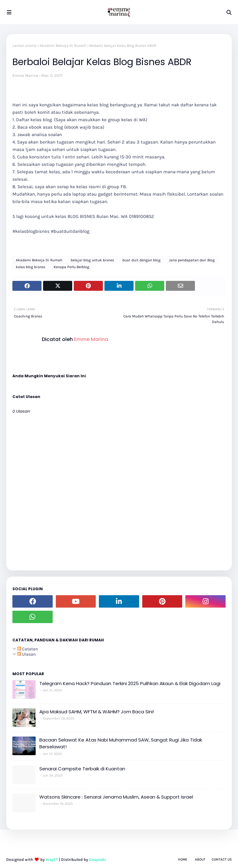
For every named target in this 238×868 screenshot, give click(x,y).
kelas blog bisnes (31, 267)
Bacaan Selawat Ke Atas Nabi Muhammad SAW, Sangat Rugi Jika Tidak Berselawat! (121, 743)
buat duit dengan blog (141, 260)
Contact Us (222, 859)
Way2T (52, 859)
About (200, 859)
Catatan (28, 649)
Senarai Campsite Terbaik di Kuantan (82, 769)
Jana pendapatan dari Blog (192, 260)
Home (183, 859)
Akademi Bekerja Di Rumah (63, 46)
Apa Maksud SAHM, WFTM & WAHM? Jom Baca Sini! (97, 712)
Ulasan (26, 654)
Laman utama (24, 46)
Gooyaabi (97, 859)
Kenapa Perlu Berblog (71, 267)
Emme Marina (25, 75)
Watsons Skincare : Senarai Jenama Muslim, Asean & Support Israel (116, 797)
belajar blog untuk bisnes (92, 260)
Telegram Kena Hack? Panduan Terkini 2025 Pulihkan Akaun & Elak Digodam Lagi (130, 683)
